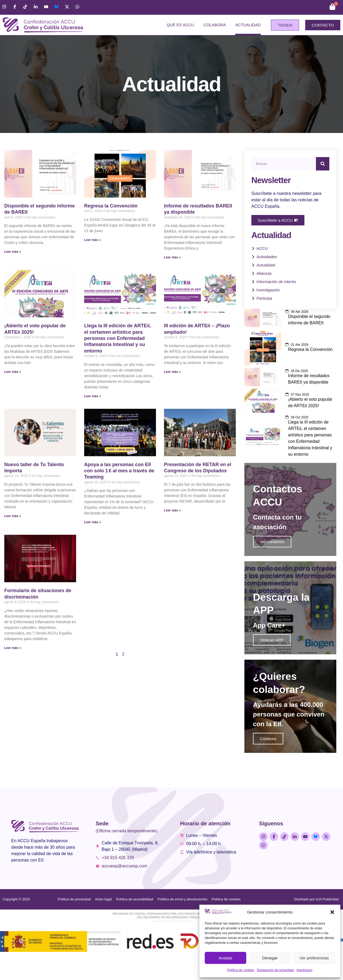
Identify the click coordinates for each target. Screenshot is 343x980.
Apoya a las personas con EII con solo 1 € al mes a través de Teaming (119, 471)
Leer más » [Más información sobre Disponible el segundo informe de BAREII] (13, 252)
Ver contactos (272, 549)
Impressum (304, 970)
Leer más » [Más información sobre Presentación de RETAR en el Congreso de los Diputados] (172, 510)
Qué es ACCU (180, 25)
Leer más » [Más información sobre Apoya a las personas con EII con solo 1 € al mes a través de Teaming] (93, 522)
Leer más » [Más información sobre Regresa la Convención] (93, 240)
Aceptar (226, 958)
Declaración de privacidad (275, 970)
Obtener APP (272, 655)
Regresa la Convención (111, 206)
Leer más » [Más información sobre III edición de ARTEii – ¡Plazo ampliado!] (172, 372)
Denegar (270, 958)
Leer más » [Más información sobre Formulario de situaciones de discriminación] (13, 648)
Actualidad (248, 25)
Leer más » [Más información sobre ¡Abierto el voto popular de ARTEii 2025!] (13, 372)
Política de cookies (241, 970)
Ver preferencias (314, 958)
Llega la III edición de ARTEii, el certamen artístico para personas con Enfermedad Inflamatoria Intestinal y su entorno (118, 338)
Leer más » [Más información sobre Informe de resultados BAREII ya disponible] (172, 257)
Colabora (215, 25)
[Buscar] (323, 164)
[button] (332, 912)
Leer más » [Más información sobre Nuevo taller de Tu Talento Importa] (13, 516)
